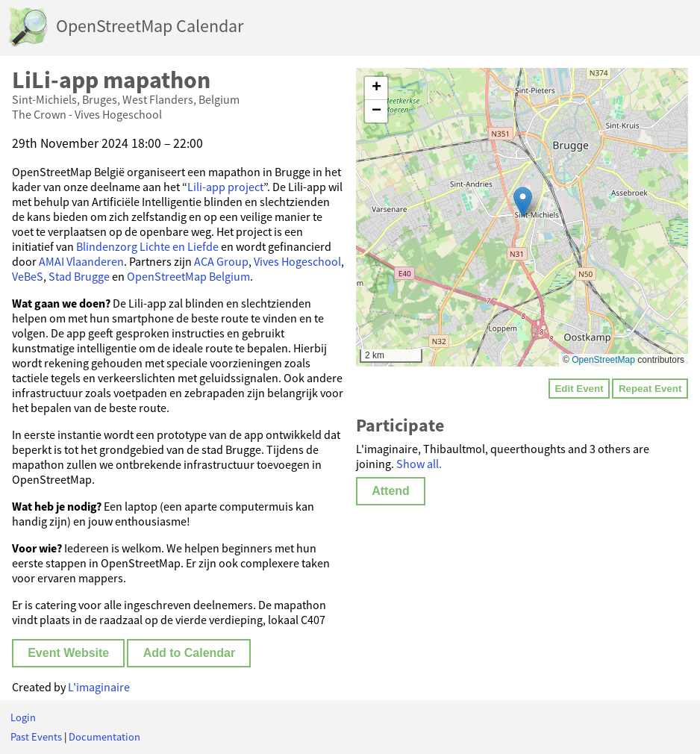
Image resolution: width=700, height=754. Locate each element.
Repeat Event (650, 389)
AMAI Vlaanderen (81, 261)
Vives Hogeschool (297, 261)
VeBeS (28, 276)
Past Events (36, 737)
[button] (523, 202)
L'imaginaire (99, 687)
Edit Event (579, 389)
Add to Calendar (190, 653)
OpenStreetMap (603, 360)
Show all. (419, 464)
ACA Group (221, 261)
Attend (391, 491)
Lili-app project (225, 187)
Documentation (104, 737)
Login (23, 717)
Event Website (68, 653)
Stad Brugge (79, 276)
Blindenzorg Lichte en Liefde (147, 246)
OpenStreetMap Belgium (188, 276)
